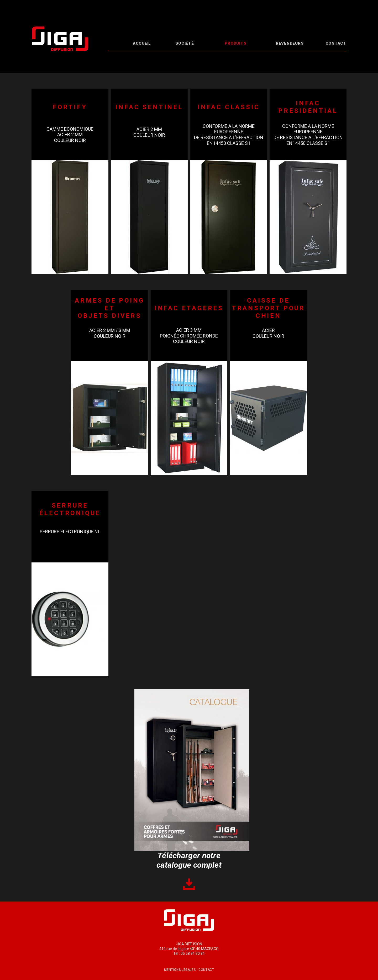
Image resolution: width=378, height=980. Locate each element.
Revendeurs (290, 43)
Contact (336, 43)
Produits (235, 43)
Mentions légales (180, 970)
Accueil (142, 43)
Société (185, 43)
